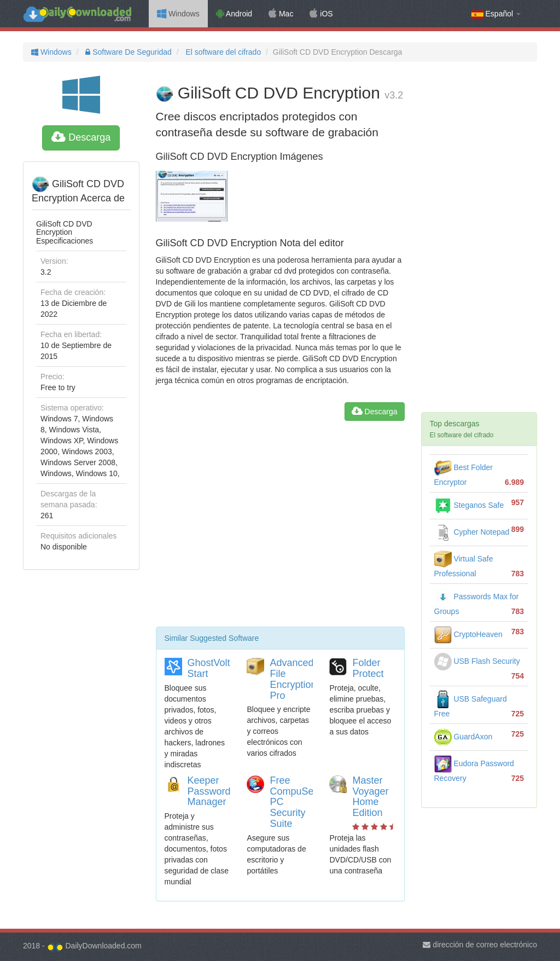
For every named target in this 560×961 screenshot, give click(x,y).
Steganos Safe (469, 505)
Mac (281, 14)
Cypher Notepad (472, 532)
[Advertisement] (280, 528)
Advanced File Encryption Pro (293, 679)
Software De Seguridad (127, 52)
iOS (321, 14)
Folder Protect (368, 668)
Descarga (81, 137)
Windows (178, 14)
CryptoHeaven (468, 634)
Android (234, 14)
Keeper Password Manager (209, 791)
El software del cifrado (223, 52)
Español (496, 14)
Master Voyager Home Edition (370, 797)
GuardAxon (463, 737)
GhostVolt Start (209, 668)
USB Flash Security (477, 661)
